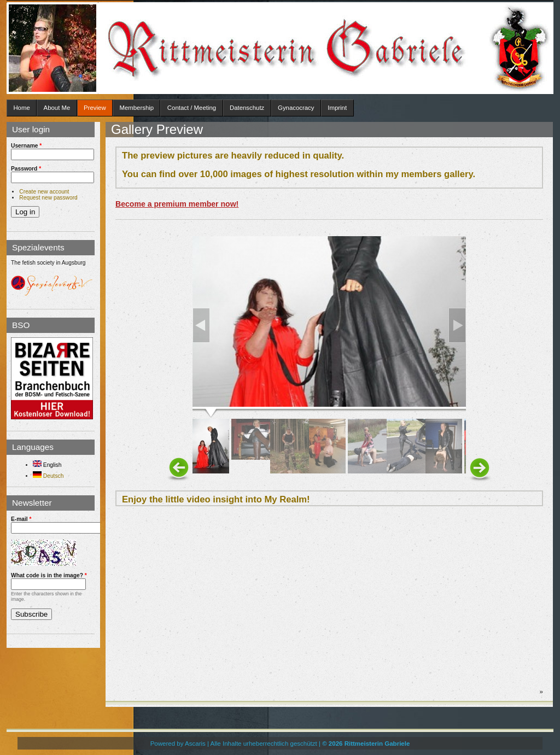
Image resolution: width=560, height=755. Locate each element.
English (47, 465)
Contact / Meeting (192, 108)
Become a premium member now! (177, 204)
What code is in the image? (49, 575)
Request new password (48, 198)
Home (21, 108)
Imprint (337, 108)
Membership (136, 108)
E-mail (21, 519)
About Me (57, 108)
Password (26, 169)
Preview (95, 108)
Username (26, 146)
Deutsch (48, 476)
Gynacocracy (296, 108)
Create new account (44, 192)
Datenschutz (247, 108)
